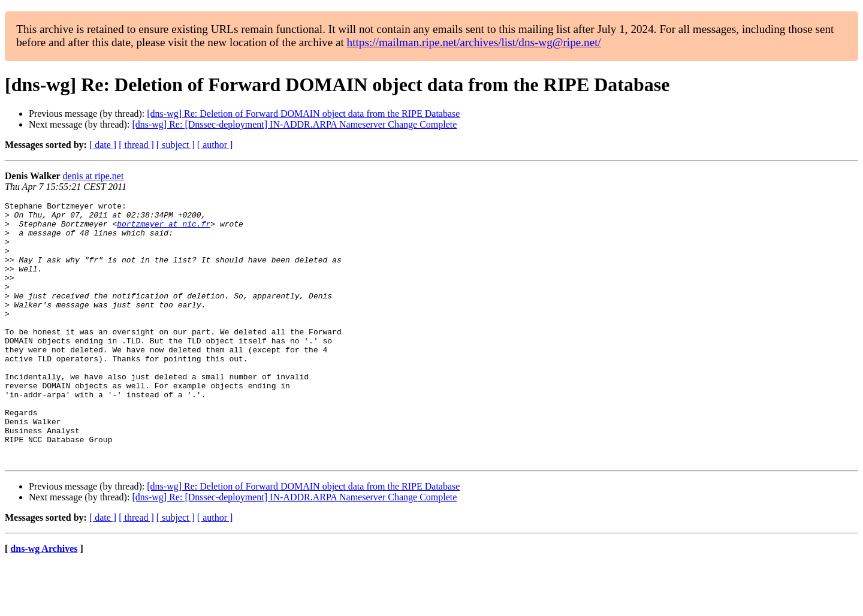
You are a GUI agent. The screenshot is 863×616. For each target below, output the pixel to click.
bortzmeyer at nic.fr (164, 229)
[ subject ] (176, 145)
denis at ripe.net (93, 176)
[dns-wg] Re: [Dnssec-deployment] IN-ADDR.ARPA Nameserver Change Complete (294, 124)
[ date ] (103, 145)
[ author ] (215, 145)
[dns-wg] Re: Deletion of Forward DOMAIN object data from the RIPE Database (303, 114)
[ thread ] (136, 145)
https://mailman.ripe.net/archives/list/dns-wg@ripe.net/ (474, 42)
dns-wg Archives (44, 601)
